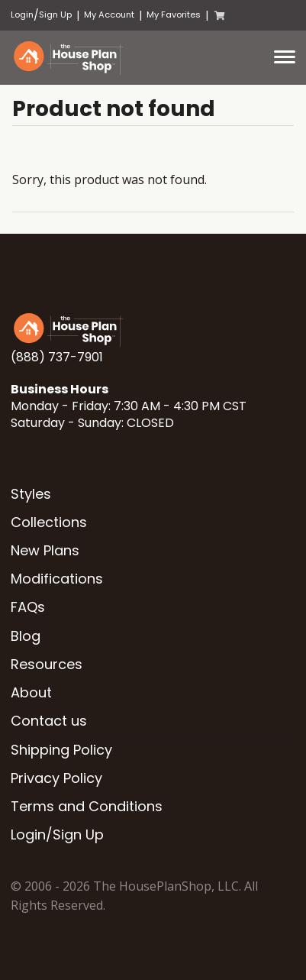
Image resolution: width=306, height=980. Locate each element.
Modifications (57, 579)
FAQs (28, 607)
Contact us (49, 721)
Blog (26, 636)
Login (22, 15)
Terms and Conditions (87, 806)
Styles (31, 494)
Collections (49, 522)
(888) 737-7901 (57, 357)
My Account (109, 15)
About (31, 692)
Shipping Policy (61, 750)
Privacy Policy (56, 778)
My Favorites (174, 15)
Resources (47, 664)
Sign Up (55, 15)
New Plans (45, 550)
